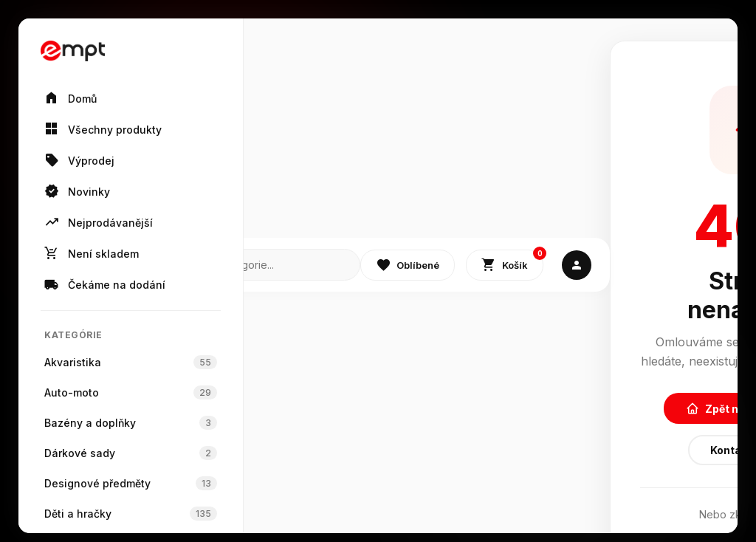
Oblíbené (408, 265)
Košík (512, 262)
